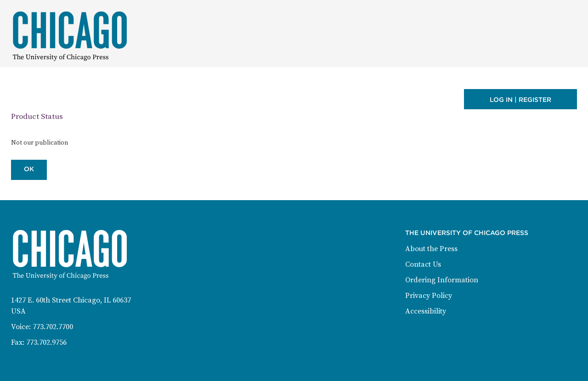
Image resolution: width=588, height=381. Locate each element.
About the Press (431, 249)
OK (29, 169)
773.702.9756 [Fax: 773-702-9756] (46, 342)
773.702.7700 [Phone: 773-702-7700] (53, 327)
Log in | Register (520, 100)
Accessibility (426, 311)
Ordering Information (442, 280)
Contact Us (423, 264)
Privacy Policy (429, 296)
